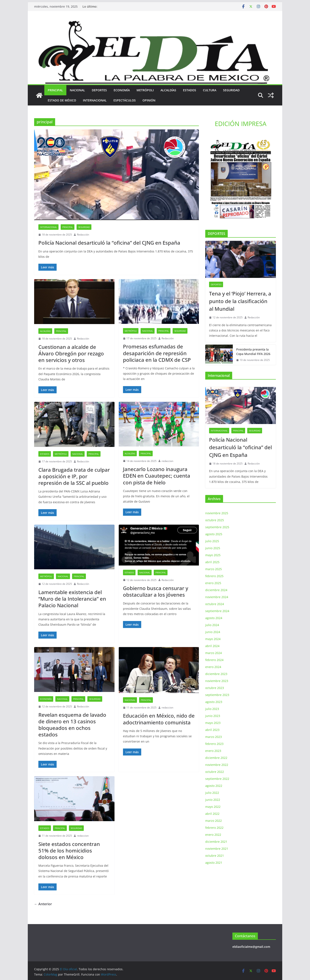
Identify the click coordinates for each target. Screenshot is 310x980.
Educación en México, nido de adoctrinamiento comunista (159, 719)
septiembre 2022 (217, 779)
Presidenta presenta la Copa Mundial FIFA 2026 (253, 352)
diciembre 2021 (216, 842)
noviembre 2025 (217, 513)
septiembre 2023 (217, 695)
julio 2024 (212, 625)
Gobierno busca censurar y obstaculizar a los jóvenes (156, 591)
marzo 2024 (214, 653)
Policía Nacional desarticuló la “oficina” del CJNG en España (109, 243)
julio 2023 (212, 709)
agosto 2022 (214, 786)
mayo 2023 (213, 723)
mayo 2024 (213, 639)
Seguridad (231, 90)
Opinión (149, 100)
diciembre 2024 (216, 590)
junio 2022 (213, 800)
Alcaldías (168, 90)
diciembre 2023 (216, 674)
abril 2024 (212, 646)
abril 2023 (212, 730)
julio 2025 (212, 541)
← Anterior (43, 904)
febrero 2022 (214, 828)
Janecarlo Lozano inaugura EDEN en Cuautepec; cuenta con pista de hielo (157, 476)
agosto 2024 (214, 618)
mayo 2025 (213, 555)
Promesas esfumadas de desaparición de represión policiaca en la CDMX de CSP (157, 353)
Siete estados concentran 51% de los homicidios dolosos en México (69, 850)
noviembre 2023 (217, 681)
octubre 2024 (215, 604)
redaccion (167, 461)
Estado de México (62, 100)
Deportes (99, 90)
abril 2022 (212, 814)
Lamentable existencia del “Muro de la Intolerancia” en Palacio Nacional (72, 599)
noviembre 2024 (217, 597)
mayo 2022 (213, 807)
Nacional (77, 90)
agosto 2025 (214, 534)
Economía (122, 90)
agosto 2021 (214, 863)
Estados (190, 90)
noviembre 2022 (217, 765)
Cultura (210, 90)
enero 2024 (213, 667)
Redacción (83, 235)
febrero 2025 (214, 576)
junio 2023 (213, 716)
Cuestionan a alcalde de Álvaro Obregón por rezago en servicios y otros (71, 353)
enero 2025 (213, 583)
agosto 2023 (214, 702)
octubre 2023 (215, 688)
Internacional (95, 100)
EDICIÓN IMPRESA (241, 124)
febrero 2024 (214, 660)
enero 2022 (213, 835)
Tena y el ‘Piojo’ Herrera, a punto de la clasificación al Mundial (240, 301)
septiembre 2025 (217, 527)
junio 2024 (213, 632)
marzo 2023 (214, 737)
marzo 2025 (214, 569)
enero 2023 (213, 751)
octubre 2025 (215, 520)
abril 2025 (212, 562)
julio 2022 (212, 793)
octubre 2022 (215, 772)
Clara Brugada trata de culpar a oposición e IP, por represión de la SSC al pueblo (74, 476)
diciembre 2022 (216, 758)
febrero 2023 (214, 744)
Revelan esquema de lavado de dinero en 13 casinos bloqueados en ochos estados (72, 725)
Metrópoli (145, 90)
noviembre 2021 (217, 849)
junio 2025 (213, 548)
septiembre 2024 (217, 611)
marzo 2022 (214, 821)
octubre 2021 (215, 856)
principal (55, 90)
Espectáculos (125, 100)
